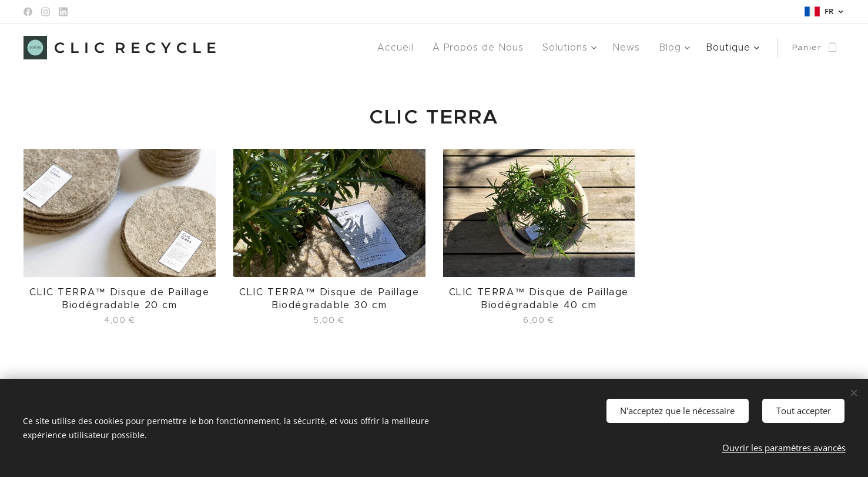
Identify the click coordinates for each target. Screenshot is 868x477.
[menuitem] (411, 48)
